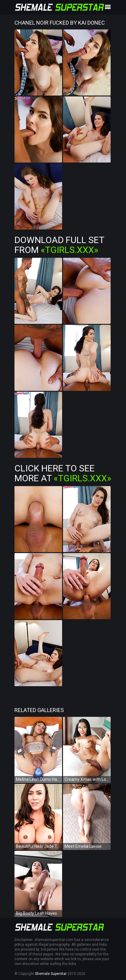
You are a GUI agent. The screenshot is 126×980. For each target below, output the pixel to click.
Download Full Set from (59, 245)
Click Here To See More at (63, 473)
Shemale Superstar (51, 974)
